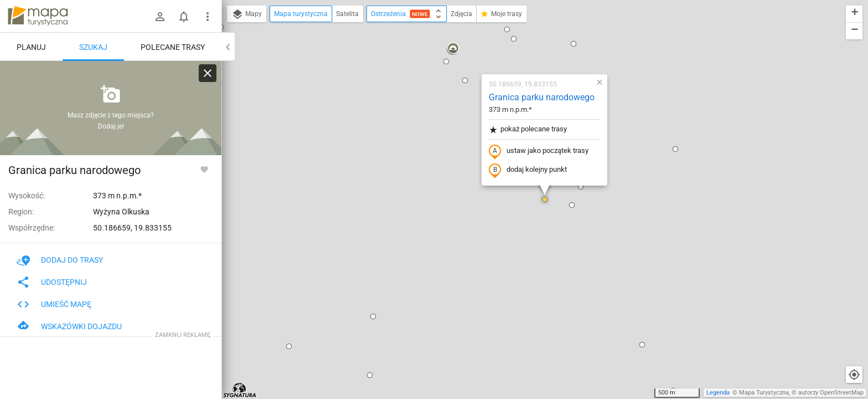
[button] (289, 346)
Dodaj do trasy (60, 260)
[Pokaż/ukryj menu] (208, 17)
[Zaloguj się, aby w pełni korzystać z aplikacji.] (204, 169)
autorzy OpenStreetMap (831, 393)
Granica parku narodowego (542, 97)
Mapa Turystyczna (764, 393)
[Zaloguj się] (160, 17)
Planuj (31, 47)
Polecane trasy (173, 47)
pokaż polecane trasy (528, 129)
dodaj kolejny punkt (528, 170)
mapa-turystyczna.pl (38, 16)
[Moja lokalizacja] (854, 375)
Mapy (247, 14)
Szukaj (93, 47)
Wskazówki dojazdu (69, 326)
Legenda (718, 393)
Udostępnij (52, 282)
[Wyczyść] (208, 73)
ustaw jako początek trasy (539, 151)
